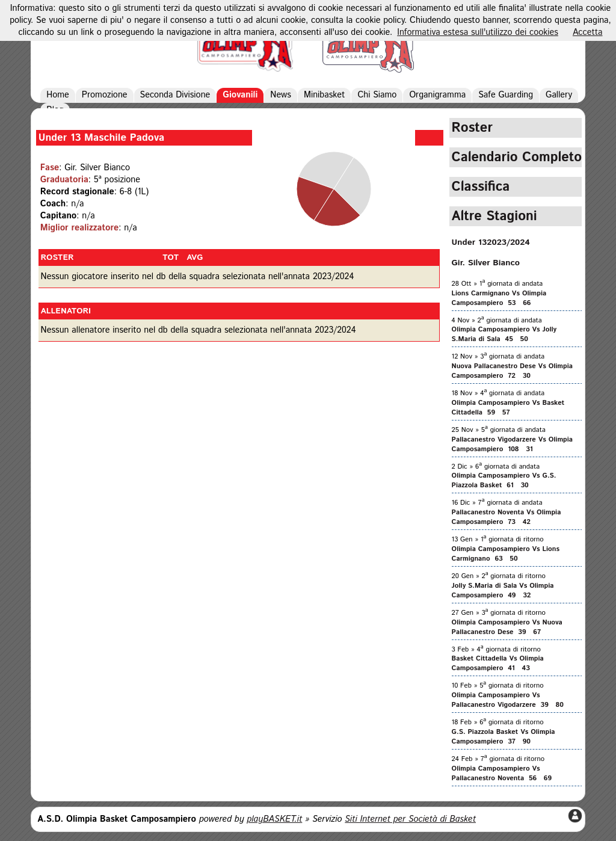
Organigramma (437, 95)
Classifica (481, 187)
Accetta (588, 32)
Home (58, 95)
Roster (472, 128)
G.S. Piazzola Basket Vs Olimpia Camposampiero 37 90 (504, 737)
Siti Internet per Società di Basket (410, 819)
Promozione (105, 95)
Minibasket (324, 95)
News (281, 95)
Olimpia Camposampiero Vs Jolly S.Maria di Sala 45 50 (504, 334)
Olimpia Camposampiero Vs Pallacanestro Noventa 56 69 (502, 774)
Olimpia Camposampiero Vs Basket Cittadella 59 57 (508, 408)
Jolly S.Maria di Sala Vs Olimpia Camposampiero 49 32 (503, 591)
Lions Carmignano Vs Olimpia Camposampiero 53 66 (499, 298)
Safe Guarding (506, 95)
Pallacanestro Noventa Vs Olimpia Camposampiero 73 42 (507, 517)
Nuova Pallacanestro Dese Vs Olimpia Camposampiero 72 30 (512, 371)
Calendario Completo (517, 157)
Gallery (559, 95)
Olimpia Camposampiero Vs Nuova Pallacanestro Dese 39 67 (507, 627)
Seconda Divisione (175, 95)
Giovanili (240, 95)
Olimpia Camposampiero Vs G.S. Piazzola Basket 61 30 (504, 481)
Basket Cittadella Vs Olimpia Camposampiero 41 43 (498, 664)
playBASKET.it (274, 819)
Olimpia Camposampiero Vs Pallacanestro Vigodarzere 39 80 (508, 700)
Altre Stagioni (494, 216)
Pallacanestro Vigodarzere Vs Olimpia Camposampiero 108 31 (512, 445)
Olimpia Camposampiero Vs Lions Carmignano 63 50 (506, 554)
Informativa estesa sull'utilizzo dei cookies (478, 32)
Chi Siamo (377, 95)
